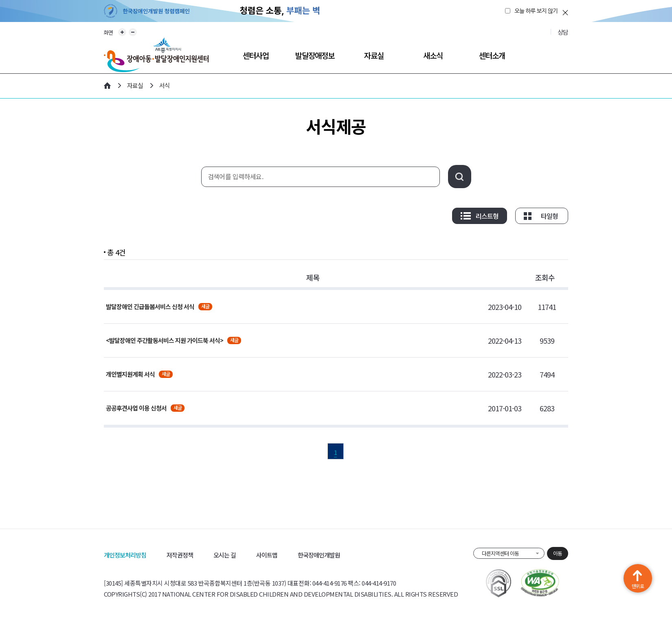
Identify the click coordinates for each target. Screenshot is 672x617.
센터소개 (492, 55)
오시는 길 (225, 555)
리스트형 (487, 216)
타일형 (549, 216)
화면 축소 (133, 32)
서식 (165, 85)
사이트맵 (267, 555)
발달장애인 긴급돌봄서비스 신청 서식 (150, 306)
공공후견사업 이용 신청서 (136, 408)
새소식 (433, 55)
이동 (558, 553)
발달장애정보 (315, 55)
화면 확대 (122, 32)
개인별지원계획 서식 (130, 374)
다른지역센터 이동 (500, 553)
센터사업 (256, 55)
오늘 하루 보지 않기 (536, 11)
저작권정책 (180, 555)
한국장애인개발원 (319, 555)
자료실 (374, 55)
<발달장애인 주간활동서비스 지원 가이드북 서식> (165, 340)
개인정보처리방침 (125, 555)
